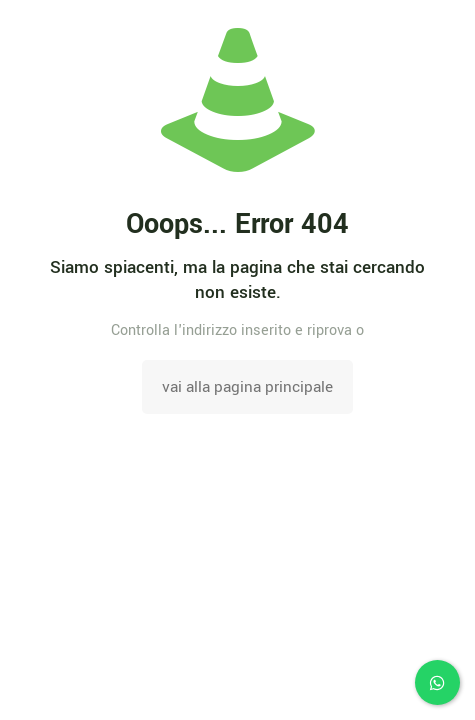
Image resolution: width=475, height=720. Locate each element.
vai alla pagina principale (247, 387)
